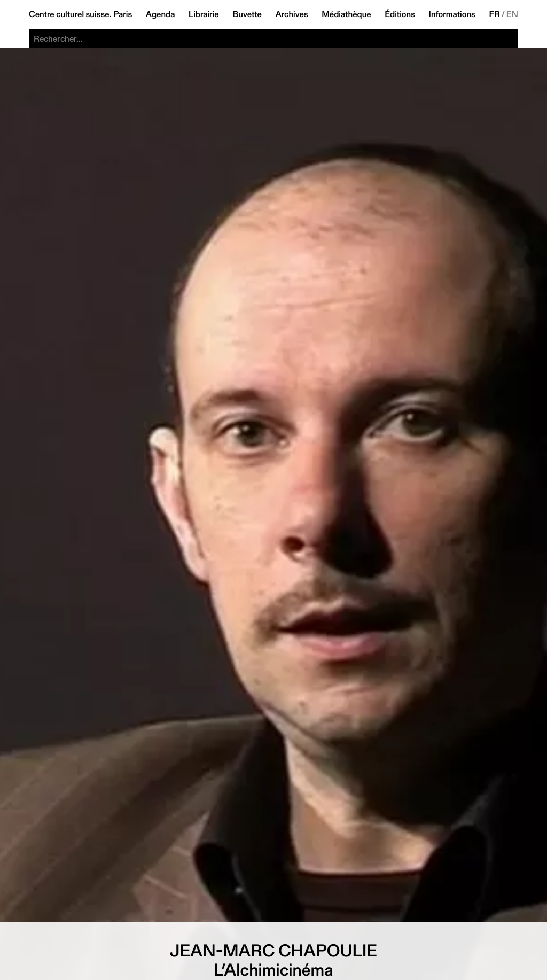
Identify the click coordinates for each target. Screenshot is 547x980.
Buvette (247, 14)
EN (512, 14)
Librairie (204, 14)
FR (494, 14)
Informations (452, 14)
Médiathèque (346, 14)
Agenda (161, 14)
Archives (291, 14)
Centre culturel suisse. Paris (80, 14)
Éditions (400, 14)
